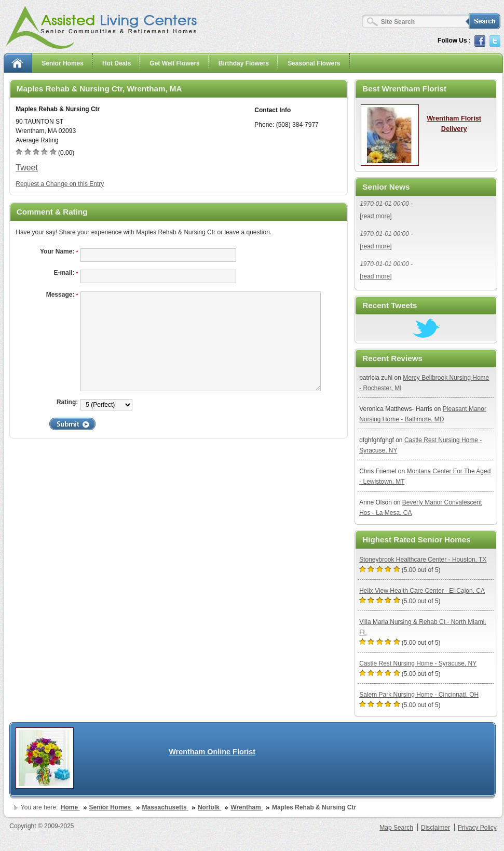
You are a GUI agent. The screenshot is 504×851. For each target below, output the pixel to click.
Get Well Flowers (174, 63)
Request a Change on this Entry (60, 184)
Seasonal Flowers (314, 63)
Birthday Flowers (244, 63)
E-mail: (66, 273)
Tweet (27, 168)
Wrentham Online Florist (212, 752)
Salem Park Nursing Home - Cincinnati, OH (419, 695)
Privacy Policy (477, 828)
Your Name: (59, 251)
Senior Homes (63, 63)
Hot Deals (117, 63)
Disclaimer (435, 828)
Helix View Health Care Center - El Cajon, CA (422, 591)
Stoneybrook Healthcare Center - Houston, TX (423, 560)
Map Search (396, 828)
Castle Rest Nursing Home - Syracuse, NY (418, 663)
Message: (62, 295)
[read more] (376, 216)
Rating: (67, 402)
